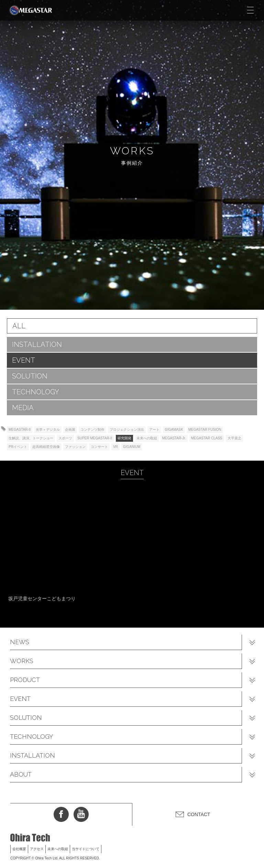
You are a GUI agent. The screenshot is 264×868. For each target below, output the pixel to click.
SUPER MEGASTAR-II (95, 438)
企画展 (70, 430)
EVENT (24, 360)
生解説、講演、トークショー (31, 438)
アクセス (37, 849)
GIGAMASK (174, 430)
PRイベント (18, 447)
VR (115, 447)
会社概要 (19, 849)
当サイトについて (86, 849)
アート (154, 430)
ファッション (75, 447)
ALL (19, 326)
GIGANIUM (132, 447)
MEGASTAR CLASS (207, 438)
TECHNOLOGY (36, 392)
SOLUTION (30, 376)
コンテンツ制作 (92, 430)
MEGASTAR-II (20, 430)
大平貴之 (234, 438)
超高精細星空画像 (46, 447)
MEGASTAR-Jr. (174, 438)
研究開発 (124, 438)
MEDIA (23, 408)
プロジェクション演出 (127, 430)
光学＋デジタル (48, 430)
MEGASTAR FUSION (205, 430)
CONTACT (199, 814)
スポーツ (65, 438)
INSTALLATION (37, 344)
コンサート (99, 447)
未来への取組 (147, 438)
